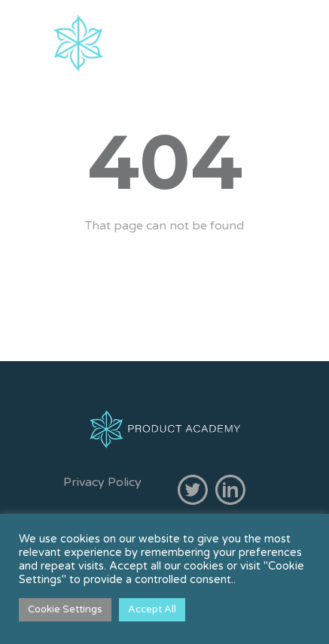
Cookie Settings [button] (65, 609)
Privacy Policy (102, 482)
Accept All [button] (152, 609)
